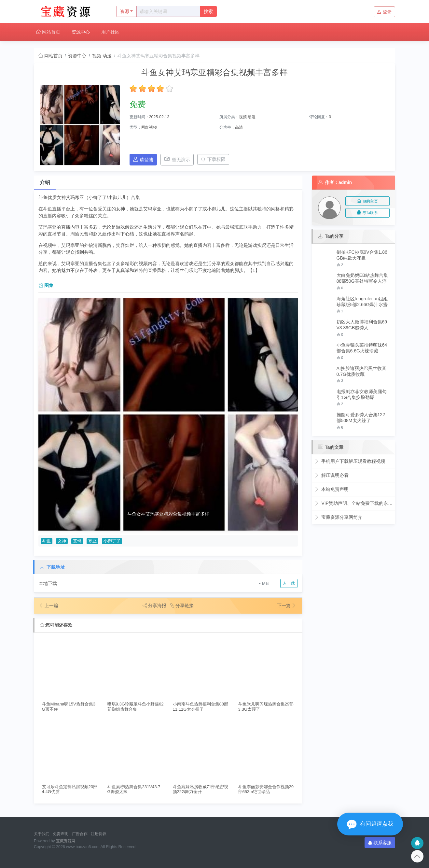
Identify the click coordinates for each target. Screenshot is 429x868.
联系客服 (380, 843)
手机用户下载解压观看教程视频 (350, 461)
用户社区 (110, 32)
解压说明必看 (332, 475)
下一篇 (287, 605)
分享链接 (182, 605)
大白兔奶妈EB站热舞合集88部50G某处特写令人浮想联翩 (362, 278)
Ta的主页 (367, 201)
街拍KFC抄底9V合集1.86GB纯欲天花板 (362, 255)
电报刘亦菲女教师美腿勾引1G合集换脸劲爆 (362, 394)
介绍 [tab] (45, 182)
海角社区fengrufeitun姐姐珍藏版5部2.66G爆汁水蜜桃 (362, 302)
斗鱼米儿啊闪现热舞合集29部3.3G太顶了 (266, 706)
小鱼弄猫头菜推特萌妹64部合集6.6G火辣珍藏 (362, 348)
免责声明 (61, 834)
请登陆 (143, 159)
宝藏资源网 (66, 841)
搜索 (208, 11)
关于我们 (42, 834)
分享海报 (155, 605)
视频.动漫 (102, 56)
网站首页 (48, 32)
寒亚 (92, 541)
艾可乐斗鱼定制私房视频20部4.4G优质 (70, 789)
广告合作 (80, 834)
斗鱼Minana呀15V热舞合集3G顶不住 (69, 706)
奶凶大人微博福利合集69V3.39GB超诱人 (362, 325)
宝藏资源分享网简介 (338, 517)
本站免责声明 (332, 489)
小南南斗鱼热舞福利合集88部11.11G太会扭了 (201, 706)
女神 (62, 541)
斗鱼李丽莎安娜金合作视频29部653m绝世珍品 (266, 789)
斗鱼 (47, 541)
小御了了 (112, 541)
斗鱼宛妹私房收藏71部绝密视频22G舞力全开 (201, 789)
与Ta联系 (367, 213)
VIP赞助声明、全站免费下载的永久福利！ (354, 503)
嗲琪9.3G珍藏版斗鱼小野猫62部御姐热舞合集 (136, 706)
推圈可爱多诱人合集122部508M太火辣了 (361, 418)
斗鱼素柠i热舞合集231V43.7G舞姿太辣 (134, 789)
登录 (384, 12)
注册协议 (99, 834)
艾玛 (77, 541)
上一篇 (48, 605)
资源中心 (81, 32)
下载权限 (213, 159)
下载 (289, 583)
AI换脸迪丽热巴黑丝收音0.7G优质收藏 (361, 371)
